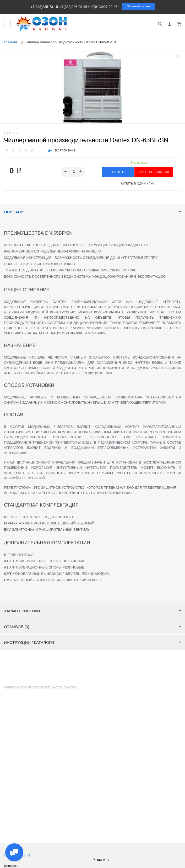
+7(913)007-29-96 (104, 7)
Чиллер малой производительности (34, 687)
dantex (71, 687)
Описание (93, 212)
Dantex (11, 133)
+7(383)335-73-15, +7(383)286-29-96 (59, 7)
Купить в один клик (138, 183)
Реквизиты (101, 860)
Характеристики (93, 611)
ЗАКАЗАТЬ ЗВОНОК (154, 172)
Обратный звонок (138, 6)
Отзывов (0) (93, 627)
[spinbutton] (73, 172)
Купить (118, 172)
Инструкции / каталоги (93, 642)
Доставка (11, 866)
